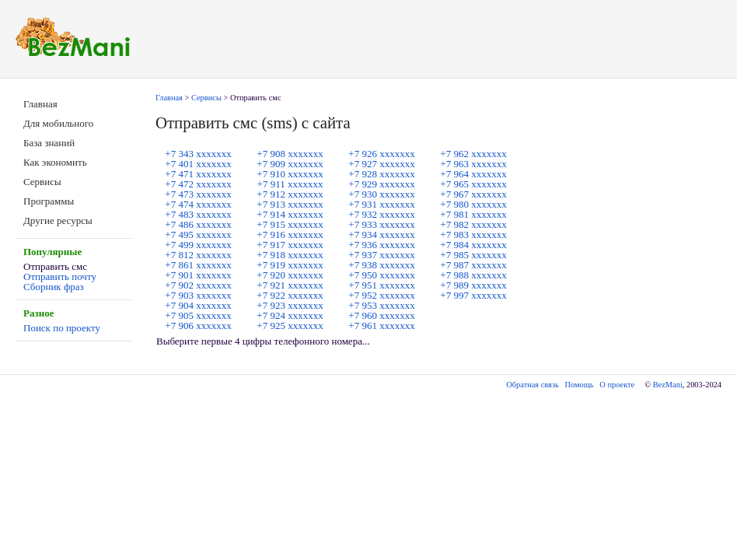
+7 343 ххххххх (198, 154)
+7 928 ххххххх (381, 174)
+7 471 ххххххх (198, 174)
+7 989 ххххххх (473, 285)
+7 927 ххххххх (381, 164)
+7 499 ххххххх (198, 245)
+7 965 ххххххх (473, 184)
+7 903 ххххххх (198, 295)
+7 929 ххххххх (381, 184)
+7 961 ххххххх (381, 325)
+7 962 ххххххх (473, 154)
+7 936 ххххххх (381, 245)
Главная (40, 104)
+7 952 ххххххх (381, 295)
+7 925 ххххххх (290, 325)
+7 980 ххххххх (473, 204)
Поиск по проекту (62, 328)
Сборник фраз (54, 287)
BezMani (668, 385)
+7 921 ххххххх (290, 285)
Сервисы (42, 182)
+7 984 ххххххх (473, 245)
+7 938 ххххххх (381, 265)
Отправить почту (60, 276)
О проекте (617, 385)
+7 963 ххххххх (473, 164)
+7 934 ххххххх (381, 234)
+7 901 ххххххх (198, 275)
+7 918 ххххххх (290, 255)
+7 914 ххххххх (290, 214)
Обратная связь (532, 385)
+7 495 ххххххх (198, 234)
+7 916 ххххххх (290, 234)
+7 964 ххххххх (473, 174)
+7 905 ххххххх (198, 315)
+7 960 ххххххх (381, 315)
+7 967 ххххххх (473, 194)
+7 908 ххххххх (290, 154)
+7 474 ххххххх (198, 204)
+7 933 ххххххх (381, 224)
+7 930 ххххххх (381, 194)
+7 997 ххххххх (473, 295)
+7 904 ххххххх (198, 305)
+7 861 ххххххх (198, 265)
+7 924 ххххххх (290, 315)
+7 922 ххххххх (290, 295)
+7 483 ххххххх (198, 214)
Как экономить (55, 162)
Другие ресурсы (58, 220)
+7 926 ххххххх (381, 154)
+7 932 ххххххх (381, 214)
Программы (49, 201)
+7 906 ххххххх (198, 325)
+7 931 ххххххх (381, 204)
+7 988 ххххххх (473, 275)
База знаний (49, 143)
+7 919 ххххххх (290, 265)
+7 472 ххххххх (198, 184)
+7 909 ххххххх (290, 164)
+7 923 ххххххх (290, 305)
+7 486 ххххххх (198, 224)
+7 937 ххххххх (381, 255)
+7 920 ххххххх (290, 275)
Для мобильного (58, 123)
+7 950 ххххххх (381, 275)
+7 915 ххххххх (290, 224)
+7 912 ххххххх (290, 194)
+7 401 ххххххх (198, 164)
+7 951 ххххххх (381, 285)
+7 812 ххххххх (198, 255)
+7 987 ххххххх (473, 265)
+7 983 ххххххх (473, 234)
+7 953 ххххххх (381, 305)
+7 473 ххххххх (198, 194)
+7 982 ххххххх (473, 224)
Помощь (580, 385)
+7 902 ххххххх (198, 285)
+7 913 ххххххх (290, 204)
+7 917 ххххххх (290, 245)
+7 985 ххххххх (473, 255)
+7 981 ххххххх (473, 214)
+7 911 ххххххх (290, 184)
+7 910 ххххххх (290, 174)
